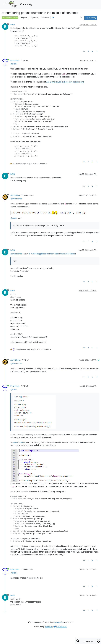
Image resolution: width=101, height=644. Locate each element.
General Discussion (10, 18)
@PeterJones (27, 195)
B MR (13, 25)
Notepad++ (59, 622)
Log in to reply (91, 18)
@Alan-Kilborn (19, 442)
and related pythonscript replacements (65, 82)
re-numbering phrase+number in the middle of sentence (52, 254)
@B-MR (14, 64)
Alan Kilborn (15, 195)
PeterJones (15, 60)
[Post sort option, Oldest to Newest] (81, 18)
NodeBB (48, 627)
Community (26, 4)
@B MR (25, 60)
